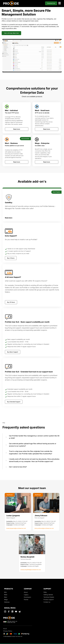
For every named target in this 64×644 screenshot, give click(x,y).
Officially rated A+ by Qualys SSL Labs (12, 622)
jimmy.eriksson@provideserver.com (44, 528)
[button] (10, 495)
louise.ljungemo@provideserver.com (16, 528)
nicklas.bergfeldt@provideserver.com (31, 570)
